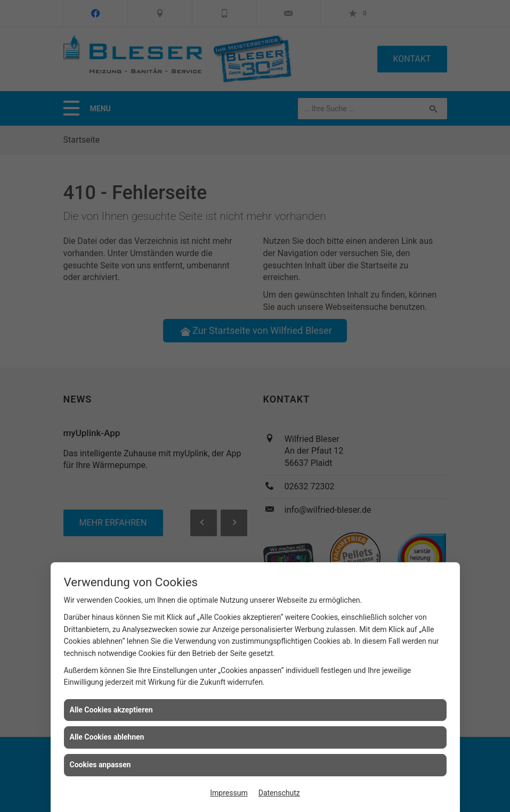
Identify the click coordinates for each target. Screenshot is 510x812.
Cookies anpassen (100, 765)
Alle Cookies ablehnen (107, 737)
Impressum (229, 793)
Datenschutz (279, 793)
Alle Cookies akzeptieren (111, 710)
